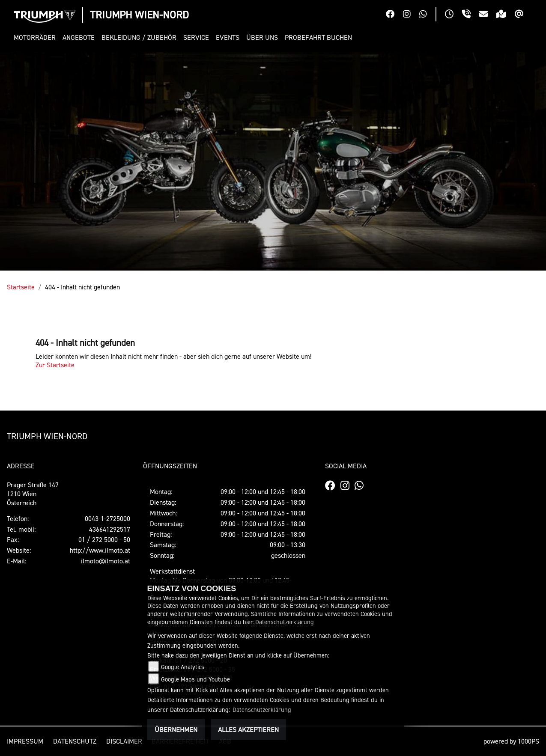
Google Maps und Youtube (195, 679)
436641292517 (110, 529)
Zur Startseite (55, 365)
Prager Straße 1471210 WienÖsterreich (33, 494)
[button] (36, 37)
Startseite (21, 287)
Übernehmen (176, 729)
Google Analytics (183, 667)
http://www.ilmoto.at (100, 550)
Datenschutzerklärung (285, 622)
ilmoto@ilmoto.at (106, 561)
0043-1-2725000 (107, 518)
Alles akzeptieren (248, 729)
